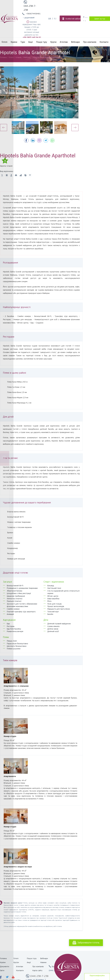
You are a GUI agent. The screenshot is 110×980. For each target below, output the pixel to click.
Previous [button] (4, 128)
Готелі (5, 42)
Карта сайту (37, 970)
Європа (3, 166)
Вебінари (75, 42)
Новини (43, 962)
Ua (50, 19)
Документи (5, 966)
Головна (3, 958)
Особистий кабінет (71, 19)
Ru (55, 19)
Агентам (64, 42)
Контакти (104, 42)
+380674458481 (33, 14)
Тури (23, 42)
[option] (39, 92)
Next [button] (75, 128)
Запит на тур (100, 19)
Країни (14, 42)
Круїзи (53, 42)
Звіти (2, 970)
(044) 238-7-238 (39, 976)
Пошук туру (42, 42)
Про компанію (90, 42)
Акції (31, 42)
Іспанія (10, 166)
